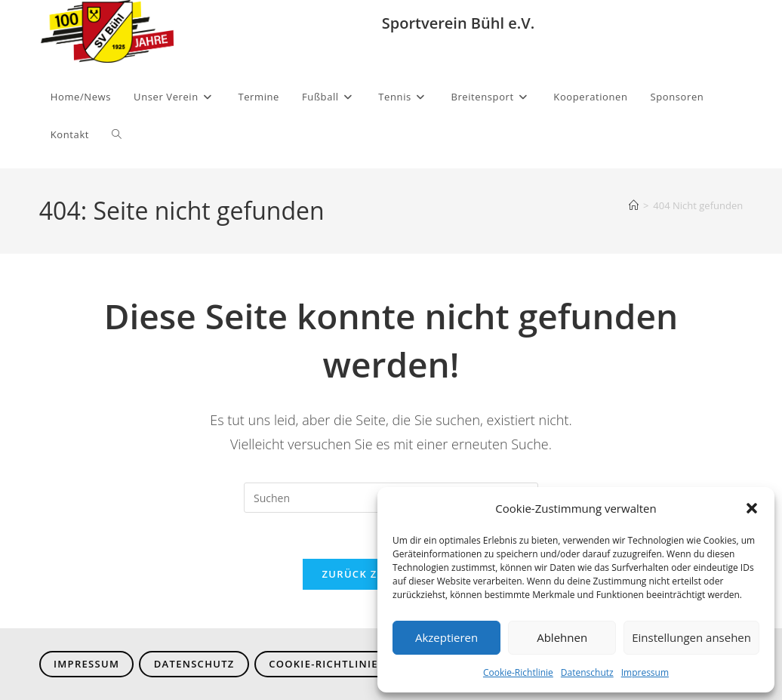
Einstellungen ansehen (691, 637)
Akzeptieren (446, 637)
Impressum (645, 672)
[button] (752, 508)
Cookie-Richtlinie (518, 672)
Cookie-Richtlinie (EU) (337, 664)
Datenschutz (587, 672)
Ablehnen (562, 637)
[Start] (634, 205)
